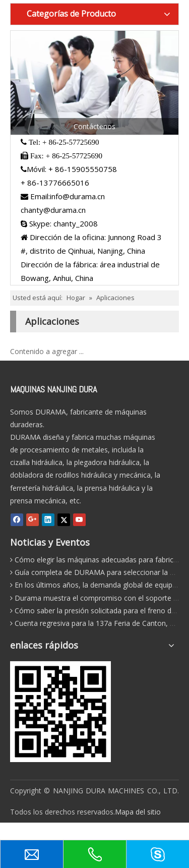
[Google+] (33, 519)
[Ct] (94, 83)
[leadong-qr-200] (60, 712)
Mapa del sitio (138, 812)
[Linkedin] (48, 519)
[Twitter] (64, 519)
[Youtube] (79, 519)
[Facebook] (17, 519)
